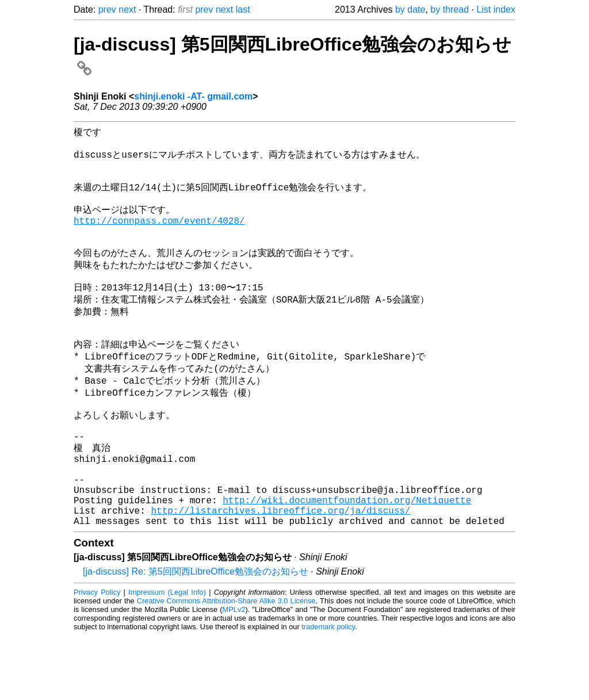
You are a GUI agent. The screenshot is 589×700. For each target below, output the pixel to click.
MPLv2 (234, 674)
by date (410, 9)
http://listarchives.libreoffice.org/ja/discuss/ (280, 572)
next (127, 9)
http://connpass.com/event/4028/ (159, 236)
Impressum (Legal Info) (167, 657)
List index (496, 9)
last (243, 9)
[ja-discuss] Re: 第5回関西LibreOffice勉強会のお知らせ (196, 636)
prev (107, 9)
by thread (450, 9)
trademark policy (328, 691)
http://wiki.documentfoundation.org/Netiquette (347, 560)
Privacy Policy (97, 657)
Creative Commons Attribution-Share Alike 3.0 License (226, 665)
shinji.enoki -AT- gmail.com (193, 96)
